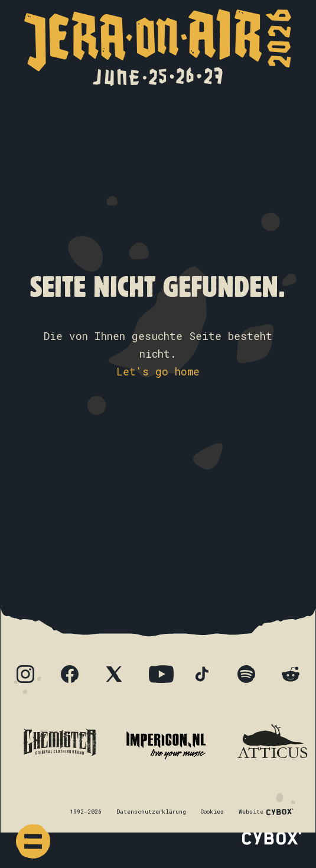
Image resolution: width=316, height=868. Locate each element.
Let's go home (158, 372)
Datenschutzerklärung (151, 812)
